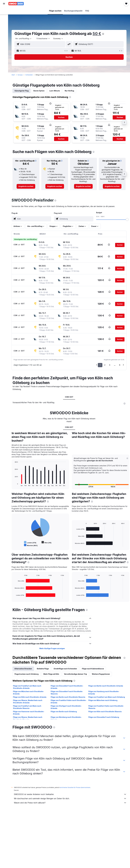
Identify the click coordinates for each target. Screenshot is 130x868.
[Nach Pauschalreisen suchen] (4, 25)
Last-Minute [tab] (55, 91)
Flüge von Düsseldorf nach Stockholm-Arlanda (67, 687)
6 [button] (120, 365)
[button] (4, 4)
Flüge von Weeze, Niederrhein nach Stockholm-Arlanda (28, 701)
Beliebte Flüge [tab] (43, 669)
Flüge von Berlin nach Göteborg (64, 712)
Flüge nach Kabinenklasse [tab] (93, 669)
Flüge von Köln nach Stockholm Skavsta (105, 712)
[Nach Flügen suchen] (4, 11)
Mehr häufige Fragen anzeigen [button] (52, 648)
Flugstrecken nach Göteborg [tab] (27, 674)
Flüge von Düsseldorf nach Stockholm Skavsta (67, 693)
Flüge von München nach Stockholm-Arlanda (28, 693)
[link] (26, 186)
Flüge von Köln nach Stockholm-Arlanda (30, 697)
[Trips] (4, 37)
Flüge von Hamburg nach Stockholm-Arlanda (104, 693)
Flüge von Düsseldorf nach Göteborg (104, 717)
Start (13, 75)
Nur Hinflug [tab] (69, 91)
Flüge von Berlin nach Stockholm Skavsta (68, 697)
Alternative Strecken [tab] (23, 669)
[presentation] (103, 34)
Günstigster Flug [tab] (22, 91)
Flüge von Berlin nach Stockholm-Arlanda (106, 686)
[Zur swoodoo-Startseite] (16, 4)
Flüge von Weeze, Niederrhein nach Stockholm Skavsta (28, 718)
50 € (97, 34)
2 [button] (105, 365)
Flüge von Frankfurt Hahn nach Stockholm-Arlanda (69, 701)
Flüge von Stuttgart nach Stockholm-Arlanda (66, 707)
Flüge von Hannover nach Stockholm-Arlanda (29, 713)
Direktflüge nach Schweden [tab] (65, 669)
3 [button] (110, 365)
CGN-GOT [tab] (69, 397)
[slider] (127, 220)
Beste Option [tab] (39, 91)
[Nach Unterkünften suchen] (4, 16)
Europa (20, 75)
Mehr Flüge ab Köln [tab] (51, 674)
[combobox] (58, 39)
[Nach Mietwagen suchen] (4, 21)
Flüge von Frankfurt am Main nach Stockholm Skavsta (27, 707)
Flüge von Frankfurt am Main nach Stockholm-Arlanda (27, 687)
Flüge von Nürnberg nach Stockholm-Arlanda (66, 718)
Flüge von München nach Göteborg (103, 700)
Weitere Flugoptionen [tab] (101, 674)
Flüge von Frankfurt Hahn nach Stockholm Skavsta (106, 707)
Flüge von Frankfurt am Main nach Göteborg (107, 697)
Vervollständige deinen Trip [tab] (75, 674)
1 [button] (100, 365)
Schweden (29, 75)
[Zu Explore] (4, 30)
